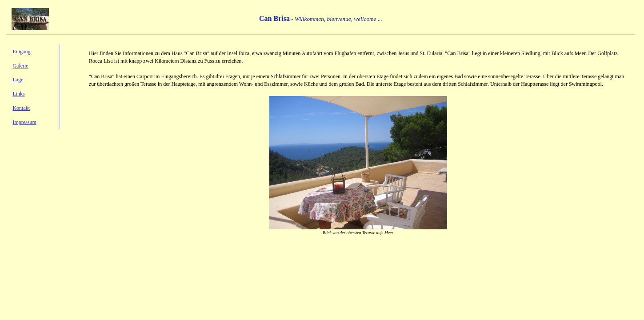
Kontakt (21, 108)
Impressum (24, 122)
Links (18, 94)
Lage (18, 80)
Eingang (21, 52)
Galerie (20, 66)
